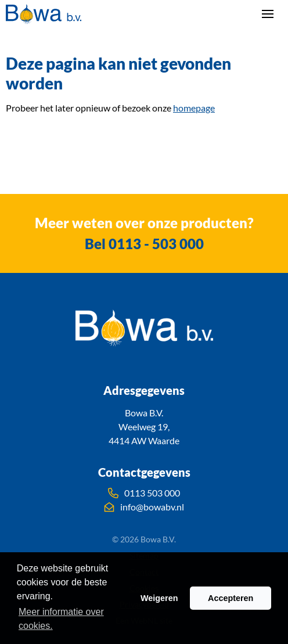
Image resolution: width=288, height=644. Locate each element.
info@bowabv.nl (144, 507)
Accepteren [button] (231, 598)
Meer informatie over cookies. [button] (61, 619)
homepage (194, 108)
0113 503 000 (144, 493)
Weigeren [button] (159, 598)
